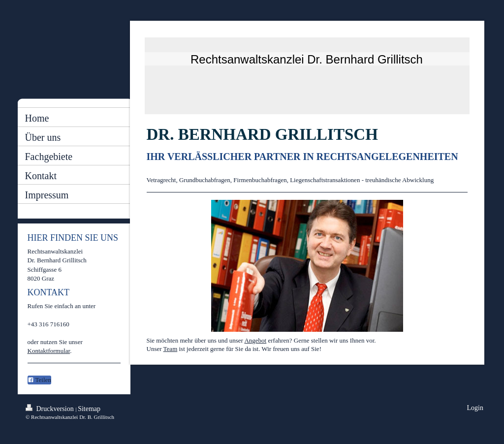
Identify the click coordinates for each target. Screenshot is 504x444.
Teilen (39, 380)
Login (475, 408)
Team (171, 349)
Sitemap (89, 409)
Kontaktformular (49, 351)
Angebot (255, 340)
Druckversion (50, 408)
